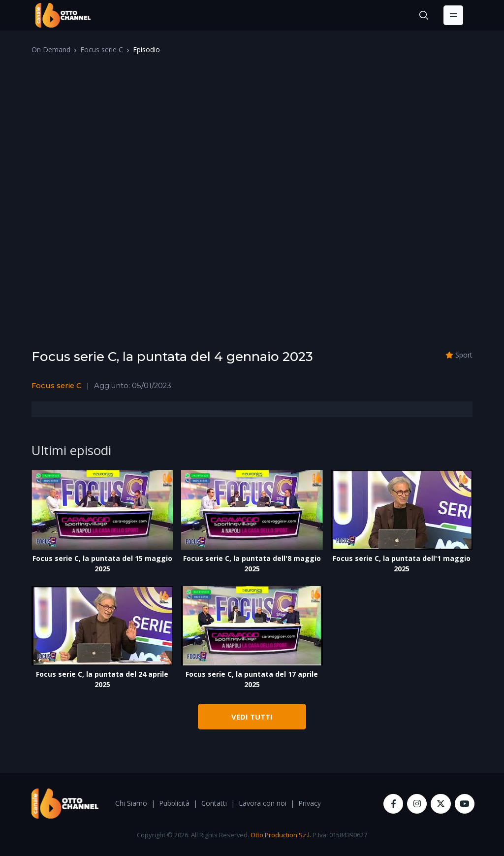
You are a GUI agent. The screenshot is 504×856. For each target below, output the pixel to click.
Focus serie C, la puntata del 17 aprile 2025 (252, 679)
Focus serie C (102, 49)
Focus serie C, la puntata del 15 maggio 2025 (102, 563)
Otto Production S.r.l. (281, 835)
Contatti (214, 803)
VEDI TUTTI (252, 717)
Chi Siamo (131, 803)
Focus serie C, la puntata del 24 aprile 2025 (102, 679)
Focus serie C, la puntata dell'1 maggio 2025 (402, 563)
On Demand (51, 49)
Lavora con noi (263, 803)
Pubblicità (174, 803)
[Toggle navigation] (453, 15)
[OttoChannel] (63, 15)
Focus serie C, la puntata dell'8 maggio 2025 (252, 563)
